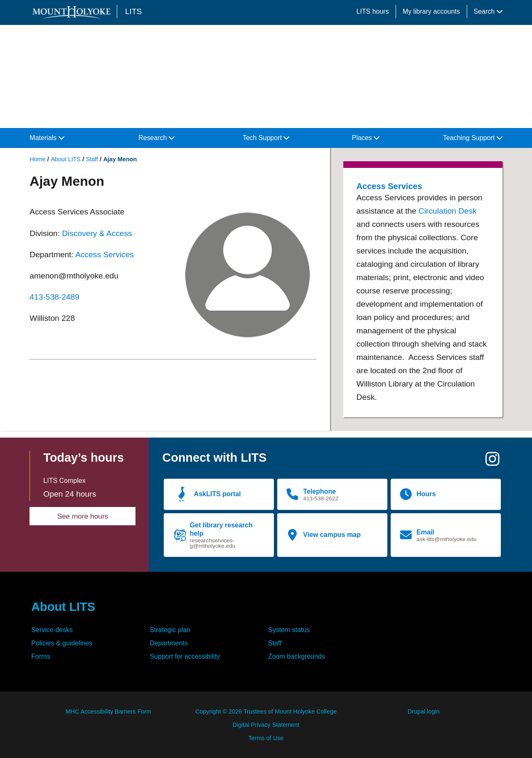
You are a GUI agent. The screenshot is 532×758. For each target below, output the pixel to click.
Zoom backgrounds (297, 656)
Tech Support (266, 138)
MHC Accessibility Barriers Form (108, 711)
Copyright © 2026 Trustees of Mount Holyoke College (266, 711)
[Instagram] (493, 462)
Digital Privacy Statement (266, 725)
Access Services (105, 255)
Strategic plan (170, 630)
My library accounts (431, 11)
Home (37, 159)
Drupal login (424, 711)
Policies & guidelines (62, 643)
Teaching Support (473, 138)
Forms (41, 656)
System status (289, 630)
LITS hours (372, 11)
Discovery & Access (97, 233)
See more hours (83, 516)
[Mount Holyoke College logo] (73, 12)
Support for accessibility (185, 656)
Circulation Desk (448, 211)
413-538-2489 (54, 297)
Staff (92, 159)
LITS (133, 11)
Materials (47, 138)
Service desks (52, 630)
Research (156, 138)
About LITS (66, 159)
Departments (169, 643)
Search (488, 11)
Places (366, 138)
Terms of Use (266, 738)
